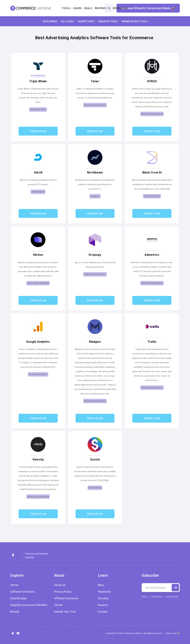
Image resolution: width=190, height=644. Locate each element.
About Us (60, 585)
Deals (88, 8)
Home (14, 585)
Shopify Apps (19, 598)
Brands (15, 612)
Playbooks (104, 592)
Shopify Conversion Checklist (29, 605)
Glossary (103, 598)
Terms (58, 605)
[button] (103, 8)
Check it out (38, 131)
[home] (31, 8)
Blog (101, 585)
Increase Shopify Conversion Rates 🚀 (148, 8)
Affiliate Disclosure (66, 598)
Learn (77, 8)
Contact (103, 612)
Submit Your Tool (65, 612)
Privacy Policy (63, 592)
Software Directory (22, 592)
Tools (66, 8)
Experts (103, 605)
